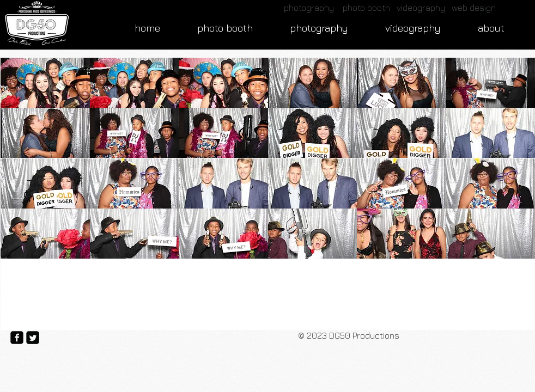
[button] (45, 83)
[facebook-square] (17, 338)
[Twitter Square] (33, 338)
